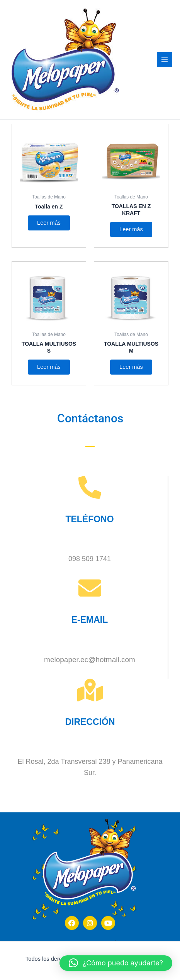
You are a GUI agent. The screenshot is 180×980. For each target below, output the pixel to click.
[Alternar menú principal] (165, 60)
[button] (116, 963)
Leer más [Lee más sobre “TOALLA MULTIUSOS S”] (49, 367)
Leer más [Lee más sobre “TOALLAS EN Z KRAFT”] (131, 229)
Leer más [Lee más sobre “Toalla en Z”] (49, 223)
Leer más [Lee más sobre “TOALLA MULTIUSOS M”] (131, 367)
